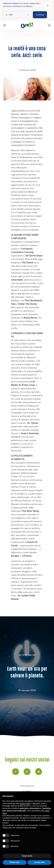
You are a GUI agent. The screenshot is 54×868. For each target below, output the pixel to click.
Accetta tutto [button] (39, 862)
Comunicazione (27, 786)
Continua (40, 15)
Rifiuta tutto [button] (15, 862)
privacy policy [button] (25, 804)
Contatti (27, 791)
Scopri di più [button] (27, 856)
